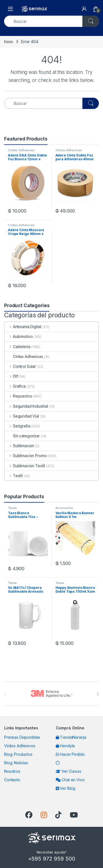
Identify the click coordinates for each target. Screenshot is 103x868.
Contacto (12, 780)
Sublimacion (19, 446)
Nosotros (12, 771)
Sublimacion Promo (26, 456)
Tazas (12, 508)
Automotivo (19, 336)
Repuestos (18, 396)
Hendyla (65, 746)
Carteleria (17, 347)
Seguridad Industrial (26, 406)
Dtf (11, 376)
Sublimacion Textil (25, 466)
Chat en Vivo (70, 780)
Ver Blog (66, 788)
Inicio (9, 42)
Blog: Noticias (16, 763)
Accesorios (64, 508)
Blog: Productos (18, 754)
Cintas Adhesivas (21, 150)
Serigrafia (17, 426)
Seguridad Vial (22, 416)
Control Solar (20, 366)
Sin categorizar (22, 436)
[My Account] (84, 9)
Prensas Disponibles (22, 737)
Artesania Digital (23, 327)
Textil (14, 476)
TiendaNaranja (71, 737)
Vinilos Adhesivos (20, 746)
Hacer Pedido (70, 754)
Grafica (15, 386)
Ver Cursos (69, 771)
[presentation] (98, 694)
